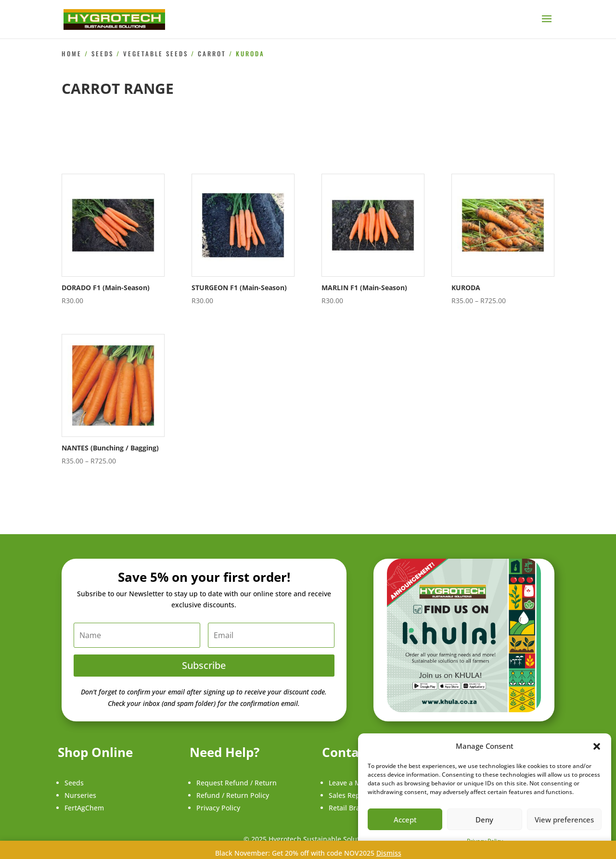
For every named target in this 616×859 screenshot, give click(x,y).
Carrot (212, 54)
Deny (484, 820)
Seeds (103, 54)
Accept (405, 820)
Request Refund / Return (237, 783)
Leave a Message (356, 783)
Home (72, 54)
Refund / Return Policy (233, 795)
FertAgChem (84, 808)
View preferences (564, 820)
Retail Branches (354, 808)
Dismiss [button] (389, 853)
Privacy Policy (218, 808)
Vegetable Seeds (156, 54)
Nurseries (80, 795)
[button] (597, 746)
